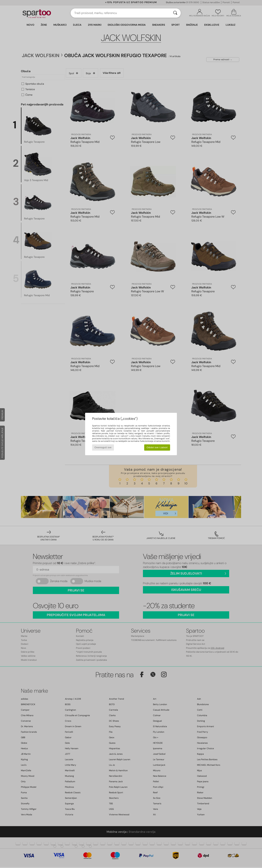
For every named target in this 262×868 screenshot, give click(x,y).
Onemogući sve (103, 447)
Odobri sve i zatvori (157, 447)
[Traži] (175, 13)
